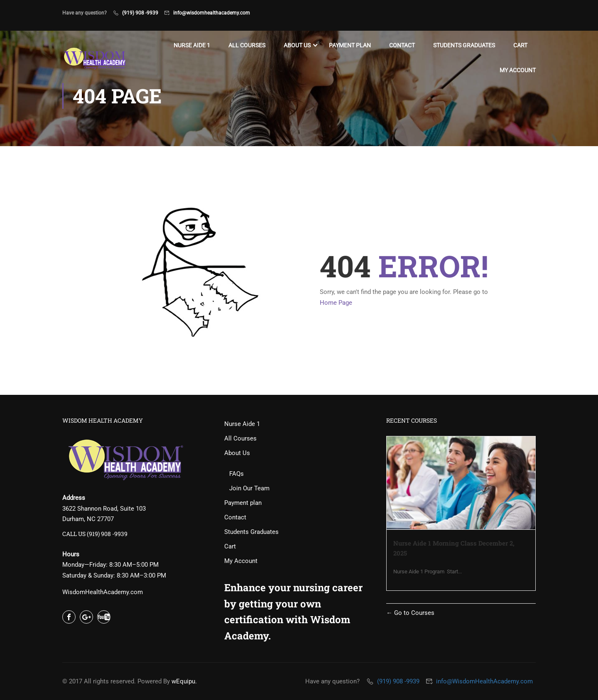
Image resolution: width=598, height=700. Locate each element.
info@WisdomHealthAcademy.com (484, 681)
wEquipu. (183, 681)
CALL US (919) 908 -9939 (95, 534)
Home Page (336, 303)
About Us (297, 45)
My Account (518, 70)
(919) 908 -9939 (140, 13)
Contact (402, 45)
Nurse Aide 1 (192, 45)
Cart (520, 45)
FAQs (237, 474)
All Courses (247, 45)
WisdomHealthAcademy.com (103, 592)
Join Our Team (249, 488)
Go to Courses (413, 613)
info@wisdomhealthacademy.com (212, 13)
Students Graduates (464, 45)
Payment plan (350, 45)
